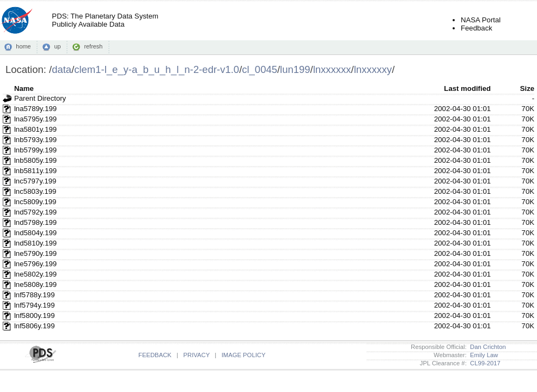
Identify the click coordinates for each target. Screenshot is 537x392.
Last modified (467, 88)
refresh (93, 46)
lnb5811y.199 (35, 171)
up (57, 46)
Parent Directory (40, 98)
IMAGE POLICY (244, 355)
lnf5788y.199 (35, 295)
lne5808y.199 (35, 284)
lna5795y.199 (35, 119)
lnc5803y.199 (35, 191)
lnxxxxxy (373, 69)
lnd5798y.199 (35, 222)
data (62, 69)
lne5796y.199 (35, 264)
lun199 (295, 69)
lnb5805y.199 (35, 160)
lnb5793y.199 (35, 140)
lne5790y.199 (35, 253)
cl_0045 (260, 69)
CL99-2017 (484, 363)
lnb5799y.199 (35, 150)
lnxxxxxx (332, 69)
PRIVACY (197, 355)
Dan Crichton (486, 347)
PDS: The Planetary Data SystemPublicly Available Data (105, 20)
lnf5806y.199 (35, 326)
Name (24, 88)
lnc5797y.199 (35, 181)
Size (527, 88)
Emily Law (483, 355)
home (23, 46)
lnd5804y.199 (35, 233)
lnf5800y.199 (35, 316)
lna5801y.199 (35, 129)
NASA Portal (481, 20)
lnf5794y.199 (35, 305)
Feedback (477, 28)
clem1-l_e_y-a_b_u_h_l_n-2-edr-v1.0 (157, 69)
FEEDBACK (155, 355)
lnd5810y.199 (35, 243)
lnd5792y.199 (35, 212)
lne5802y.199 (35, 274)
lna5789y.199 (35, 109)
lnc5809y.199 (35, 202)
